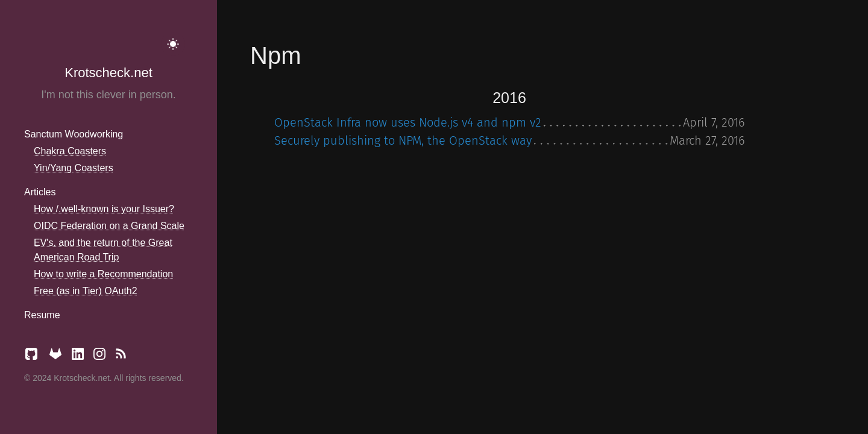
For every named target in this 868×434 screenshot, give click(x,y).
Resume (42, 315)
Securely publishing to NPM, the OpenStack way (403, 140)
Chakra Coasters (70, 151)
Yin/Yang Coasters (74, 168)
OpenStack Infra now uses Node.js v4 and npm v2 (408, 122)
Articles (40, 192)
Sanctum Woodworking (74, 134)
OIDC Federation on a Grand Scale (109, 226)
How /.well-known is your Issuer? (104, 209)
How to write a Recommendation (103, 274)
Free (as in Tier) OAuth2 (86, 291)
